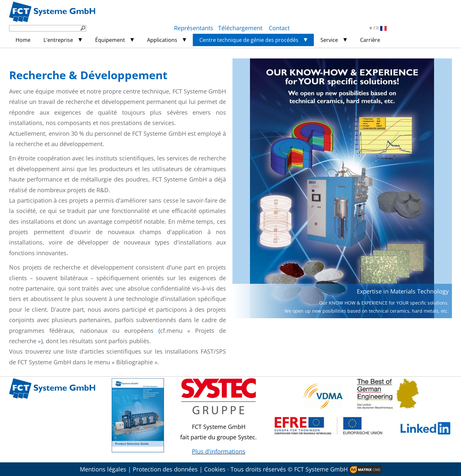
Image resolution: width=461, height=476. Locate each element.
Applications (162, 40)
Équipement (110, 40)
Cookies (215, 469)
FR (380, 28)
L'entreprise (58, 40)
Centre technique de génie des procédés (249, 40)
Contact (279, 28)
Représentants (194, 28)
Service (329, 40)
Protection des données (165, 469)
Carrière (370, 40)
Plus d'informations (219, 451)
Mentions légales (103, 469)
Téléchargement (241, 28)
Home (23, 40)
